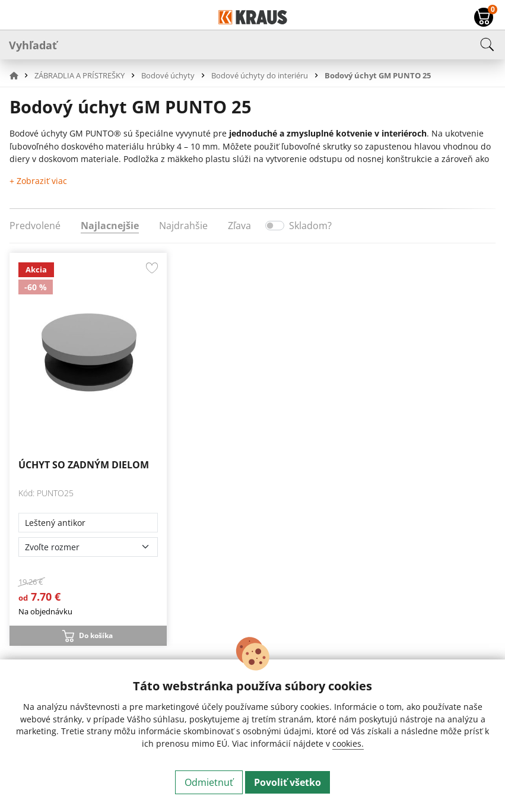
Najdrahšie (183, 226)
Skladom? (310, 226)
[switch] (275, 226)
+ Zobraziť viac (38, 181)
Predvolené (35, 226)
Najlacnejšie (110, 226)
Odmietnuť (209, 782)
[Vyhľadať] (252, 45)
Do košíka (96, 635)
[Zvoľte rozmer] (88, 547)
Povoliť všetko (288, 782)
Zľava (239, 226)
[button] (21, 75)
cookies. (348, 743)
